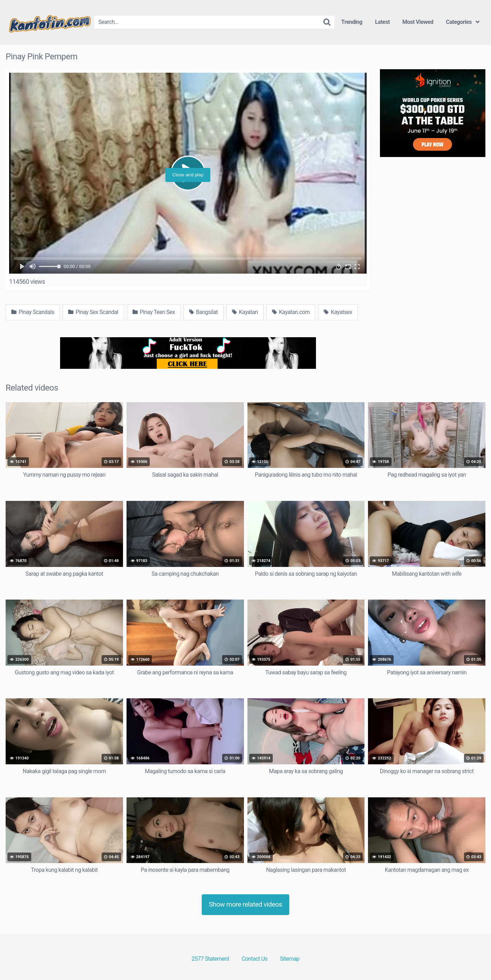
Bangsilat (203, 312)
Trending (352, 22)
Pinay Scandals (33, 312)
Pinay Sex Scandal (93, 312)
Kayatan (245, 312)
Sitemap (289, 959)
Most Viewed (418, 22)
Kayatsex (338, 312)
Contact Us (254, 959)
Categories (459, 22)
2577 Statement (210, 959)
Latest (382, 22)
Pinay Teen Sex (154, 312)
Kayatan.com (291, 312)
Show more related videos (245, 904)
